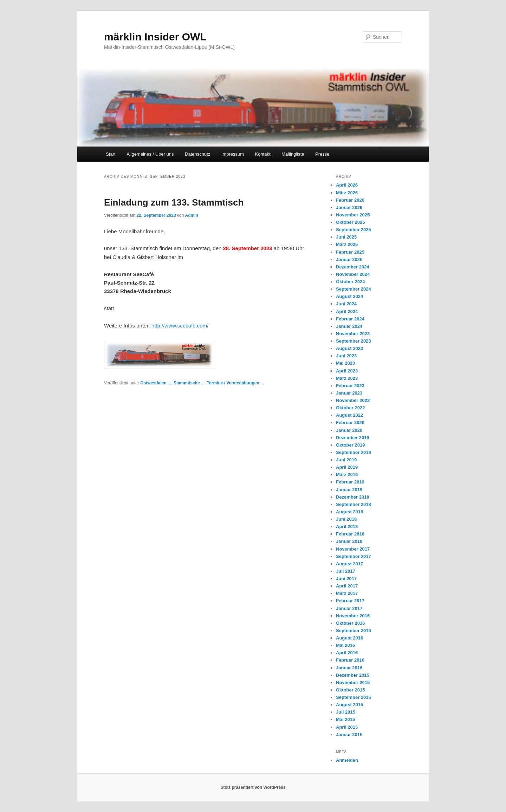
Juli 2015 (346, 712)
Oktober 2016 (350, 623)
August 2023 (349, 348)
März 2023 (347, 378)
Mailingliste (293, 154)
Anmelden (347, 760)
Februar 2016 (350, 660)
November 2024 (353, 274)
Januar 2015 (349, 735)
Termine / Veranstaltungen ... (236, 383)
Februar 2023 (350, 386)
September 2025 (353, 230)
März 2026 (347, 193)
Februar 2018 (350, 534)
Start (111, 154)
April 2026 (347, 185)
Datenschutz (197, 154)
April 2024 (347, 311)
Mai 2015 (345, 719)
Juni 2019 (346, 460)
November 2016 (353, 616)
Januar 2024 (349, 326)
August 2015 (349, 705)
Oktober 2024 (350, 282)
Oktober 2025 (350, 222)
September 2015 (353, 697)
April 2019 (347, 467)
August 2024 (349, 296)
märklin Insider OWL (155, 37)
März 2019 (347, 475)
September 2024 (353, 289)
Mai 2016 (345, 645)
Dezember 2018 (353, 497)
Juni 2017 (346, 579)
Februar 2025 (350, 252)
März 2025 (347, 244)
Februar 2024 (350, 319)
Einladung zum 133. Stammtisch (174, 202)
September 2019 (353, 452)
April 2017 (347, 586)
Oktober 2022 (350, 408)
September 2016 (353, 631)
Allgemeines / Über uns (150, 154)
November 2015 (353, 683)
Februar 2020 (350, 423)
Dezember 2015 (353, 675)
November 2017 (353, 549)
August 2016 (349, 638)
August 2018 (349, 512)
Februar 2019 (350, 482)
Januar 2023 (349, 393)
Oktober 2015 (350, 690)
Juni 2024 (346, 304)
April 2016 (347, 653)
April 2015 (347, 727)
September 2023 (353, 341)
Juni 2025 (346, 237)
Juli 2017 (346, 571)
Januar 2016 (349, 668)
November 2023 (353, 334)
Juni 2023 (346, 356)
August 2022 (349, 415)
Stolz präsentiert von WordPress (253, 787)
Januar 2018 (349, 541)
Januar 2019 (349, 490)
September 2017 (353, 556)
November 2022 (353, 400)
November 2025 (353, 215)
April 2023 (347, 371)
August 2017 (349, 564)
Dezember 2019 (353, 438)
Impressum (233, 154)
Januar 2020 (349, 430)
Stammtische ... (189, 383)
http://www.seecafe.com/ (180, 326)
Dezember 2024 (353, 267)
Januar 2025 (349, 259)
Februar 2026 (350, 200)
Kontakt (263, 154)
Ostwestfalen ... (156, 383)
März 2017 (347, 593)
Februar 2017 (350, 601)
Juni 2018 (346, 519)
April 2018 (347, 527)
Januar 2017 (349, 608)
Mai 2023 (345, 363)
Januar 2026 (349, 207)
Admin (192, 215)
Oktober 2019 (350, 445)
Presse (322, 154)
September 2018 (353, 504)
